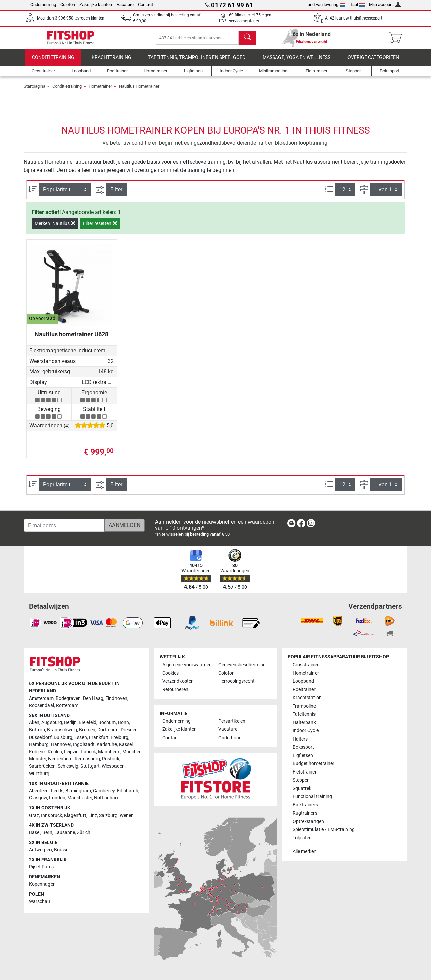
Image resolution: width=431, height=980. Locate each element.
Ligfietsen (303, 756)
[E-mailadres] (64, 525)
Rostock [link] (111, 759)
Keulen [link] (55, 752)
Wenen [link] (127, 815)
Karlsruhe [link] (107, 744)
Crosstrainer (306, 665)
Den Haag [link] (93, 698)
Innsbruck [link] (52, 815)
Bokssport (303, 747)
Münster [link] (38, 759)
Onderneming (43, 5)
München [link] (132, 752)
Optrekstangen (308, 821)
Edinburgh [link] (128, 791)
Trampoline (304, 706)
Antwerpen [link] (40, 850)
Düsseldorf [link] (40, 737)
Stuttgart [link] (90, 766)
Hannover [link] (61, 744)
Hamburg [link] (39, 744)
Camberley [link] (104, 791)
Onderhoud (230, 738)
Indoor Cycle (306, 731)
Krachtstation (307, 698)
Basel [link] (35, 833)
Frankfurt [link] (99, 737)
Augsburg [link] (52, 723)
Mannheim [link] (109, 752)
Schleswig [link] (68, 766)
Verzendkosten (178, 681)
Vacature (125, 5)
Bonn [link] (123, 723)
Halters (300, 739)
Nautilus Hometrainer (139, 91)
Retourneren (175, 690)
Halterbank (304, 723)
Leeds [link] (57, 791)
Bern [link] (47, 833)
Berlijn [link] (70, 723)
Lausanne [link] (65, 833)
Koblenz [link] (37, 752)
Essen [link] (81, 737)
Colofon (68, 5)
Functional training (312, 797)
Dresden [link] (129, 730)
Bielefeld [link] (88, 723)
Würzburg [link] (39, 774)
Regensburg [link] (87, 759)
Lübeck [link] (88, 752)
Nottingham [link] (107, 798)
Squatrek (302, 788)
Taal (357, 5)
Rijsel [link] (34, 867)
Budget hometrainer (313, 764)
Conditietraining (53, 62)
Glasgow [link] (38, 798)
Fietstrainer (305, 772)
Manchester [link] (80, 798)
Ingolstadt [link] (84, 744)
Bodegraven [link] (68, 698)
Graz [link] (34, 815)
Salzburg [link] (108, 815)
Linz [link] (93, 815)
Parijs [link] (48, 867)
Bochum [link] (107, 723)
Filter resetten (100, 228)
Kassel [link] (126, 744)
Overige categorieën (373, 62)
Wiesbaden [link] (113, 766)
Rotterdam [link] (67, 705)
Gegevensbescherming (242, 665)
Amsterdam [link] (41, 698)
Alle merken (305, 851)
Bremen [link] (87, 730)
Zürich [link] (84, 833)
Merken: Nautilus (55, 228)
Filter (116, 194)
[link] (291, 524)
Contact (145, 5)
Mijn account (385, 5)
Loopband (303, 681)
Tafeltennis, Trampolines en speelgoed (197, 62)
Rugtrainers (305, 813)
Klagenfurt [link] (75, 815)
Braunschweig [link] (62, 730)
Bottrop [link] (37, 730)
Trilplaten (302, 838)
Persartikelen (232, 721)
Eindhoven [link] (116, 698)
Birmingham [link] (78, 791)
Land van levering (325, 5)
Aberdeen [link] (39, 791)
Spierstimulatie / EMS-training (324, 830)
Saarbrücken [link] (42, 766)
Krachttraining (111, 62)
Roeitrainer (304, 690)
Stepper (301, 780)
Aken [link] (34, 723)
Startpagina (35, 91)
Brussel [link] (62, 850)
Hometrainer (100, 91)
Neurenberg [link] (60, 759)
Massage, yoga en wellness (296, 62)
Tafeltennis (304, 714)
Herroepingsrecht (236, 681)
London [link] (57, 798)
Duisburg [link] (63, 737)
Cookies (171, 673)
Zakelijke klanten (96, 5)
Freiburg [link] (120, 737)
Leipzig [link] (71, 752)
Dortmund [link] (108, 730)
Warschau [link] (40, 901)
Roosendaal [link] (41, 705)
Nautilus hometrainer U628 (72, 339)
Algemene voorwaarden (187, 665)
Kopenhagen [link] (42, 884)
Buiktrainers (305, 805)
